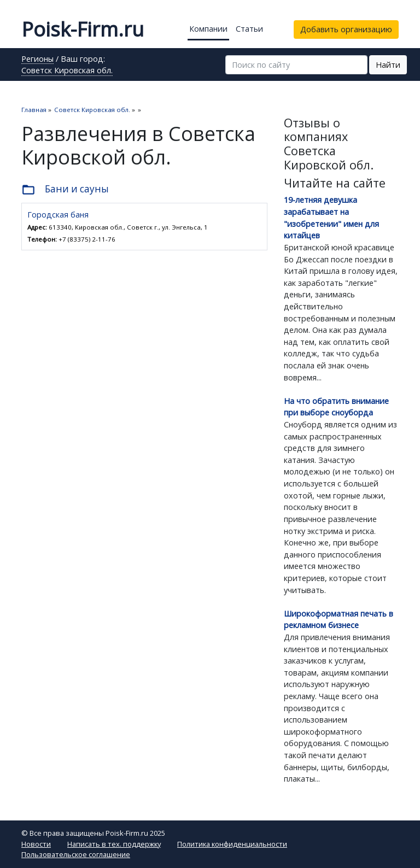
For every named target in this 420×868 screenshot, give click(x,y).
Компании (208, 29)
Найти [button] (388, 65)
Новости (36, 844)
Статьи (249, 29)
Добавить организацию (346, 29)
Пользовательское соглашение (76, 854)
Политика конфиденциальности (232, 844)
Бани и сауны (65, 190)
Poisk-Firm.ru (83, 29)
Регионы (37, 60)
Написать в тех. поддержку (114, 844)
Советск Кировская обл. (67, 71)
